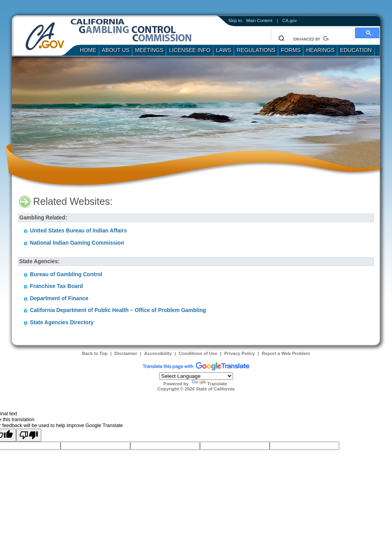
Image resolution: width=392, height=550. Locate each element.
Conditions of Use (198, 353)
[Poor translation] (29, 435)
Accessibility (158, 353)
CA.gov (289, 20)
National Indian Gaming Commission (77, 243)
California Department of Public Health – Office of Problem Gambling (118, 310)
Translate (209, 384)
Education (356, 50)
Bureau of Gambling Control (66, 274)
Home (88, 50)
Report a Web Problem (286, 353)
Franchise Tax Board (56, 286)
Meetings (149, 50)
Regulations (256, 50)
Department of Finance (59, 298)
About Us (116, 50)
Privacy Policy (240, 353)
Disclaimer (126, 353)
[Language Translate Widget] (196, 376)
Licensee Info (190, 50)
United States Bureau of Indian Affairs (78, 231)
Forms (291, 50)
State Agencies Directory (62, 322)
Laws (224, 50)
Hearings (320, 50)
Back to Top (95, 353)
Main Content (259, 20)
